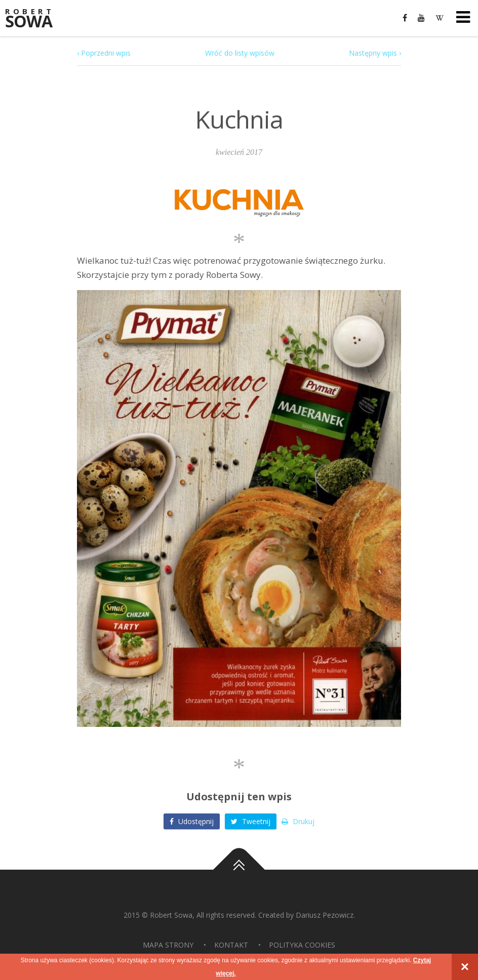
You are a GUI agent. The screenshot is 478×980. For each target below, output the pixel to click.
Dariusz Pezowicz (325, 915)
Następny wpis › (375, 53)
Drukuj (298, 821)
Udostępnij (192, 821)
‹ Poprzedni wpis (104, 53)
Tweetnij (251, 821)
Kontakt (231, 945)
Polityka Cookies (302, 945)
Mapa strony (168, 945)
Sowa (35, 19)
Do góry (239, 870)
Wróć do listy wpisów (240, 53)
